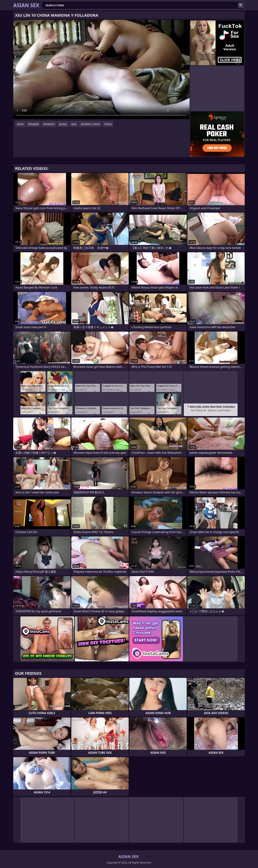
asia (74, 124)
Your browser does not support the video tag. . (101, 69)
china (108, 124)
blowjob (34, 124)
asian (20, 124)
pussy (63, 124)
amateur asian (90, 124)
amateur (49, 124)
